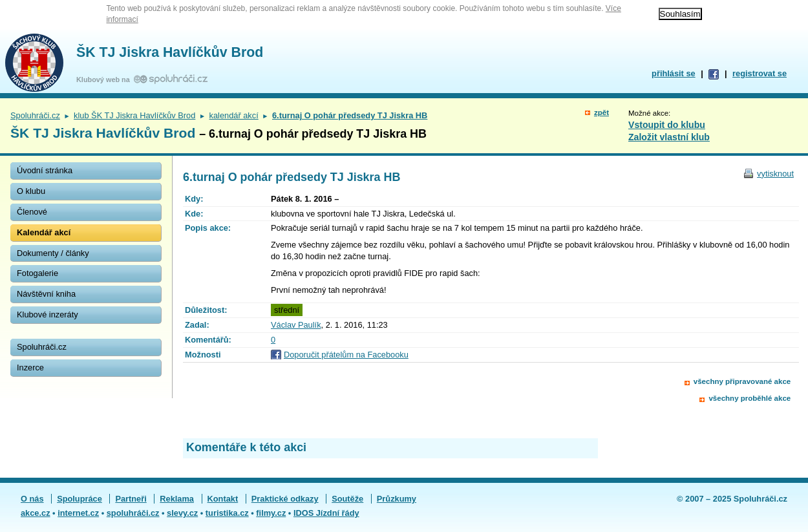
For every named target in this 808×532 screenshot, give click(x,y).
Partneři (131, 499)
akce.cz (36, 513)
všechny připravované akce (742, 381)
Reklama (177, 499)
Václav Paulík (296, 325)
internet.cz (78, 513)
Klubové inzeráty (48, 314)
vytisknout (775, 174)
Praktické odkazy (285, 499)
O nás (32, 499)
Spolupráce (80, 499)
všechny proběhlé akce (750, 398)
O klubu (31, 191)
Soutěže (347, 499)
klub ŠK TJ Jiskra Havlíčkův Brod (134, 115)
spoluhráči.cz (133, 513)
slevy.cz (182, 513)
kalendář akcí (234, 115)
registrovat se (760, 73)
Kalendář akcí (44, 232)
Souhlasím (680, 14)
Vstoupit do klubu (667, 125)
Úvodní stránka (45, 170)
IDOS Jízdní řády (326, 513)
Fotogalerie (37, 273)
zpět (601, 112)
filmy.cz (271, 513)
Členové (32, 212)
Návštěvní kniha (46, 294)
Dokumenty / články (53, 253)
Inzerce (30, 367)
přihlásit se (674, 73)
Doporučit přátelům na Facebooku (346, 355)
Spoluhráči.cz (35, 115)
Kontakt (223, 499)
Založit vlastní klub (669, 137)
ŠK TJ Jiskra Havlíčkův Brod (170, 52)
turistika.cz (227, 513)
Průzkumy (397, 499)
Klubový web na (105, 80)
